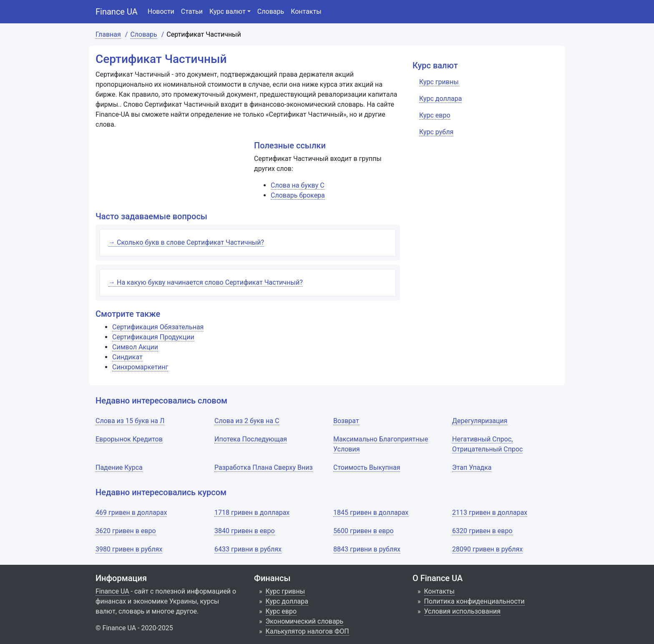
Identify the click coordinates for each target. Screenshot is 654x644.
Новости (161, 11)
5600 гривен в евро (363, 531)
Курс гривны (285, 591)
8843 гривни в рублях (367, 549)
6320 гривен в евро (482, 531)
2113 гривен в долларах (490, 512)
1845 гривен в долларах (371, 512)
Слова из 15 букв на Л (130, 421)
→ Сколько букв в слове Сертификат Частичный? (186, 242)
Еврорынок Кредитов (129, 439)
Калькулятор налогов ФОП (307, 631)
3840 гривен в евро (245, 531)
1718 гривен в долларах (252, 512)
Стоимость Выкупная (367, 467)
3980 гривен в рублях (129, 549)
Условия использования (463, 611)
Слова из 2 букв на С (247, 421)
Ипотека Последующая (251, 439)
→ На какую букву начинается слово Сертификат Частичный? (206, 282)
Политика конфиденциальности (474, 601)
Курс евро (281, 611)
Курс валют (228, 11)
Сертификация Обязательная (158, 327)
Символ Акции (135, 347)
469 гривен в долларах (131, 512)
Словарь (271, 11)
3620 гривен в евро (126, 531)
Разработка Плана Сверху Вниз (264, 467)
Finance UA (117, 12)
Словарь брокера (298, 195)
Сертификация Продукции (153, 337)
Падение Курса (119, 467)
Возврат (346, 421)
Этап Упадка (472, 467)
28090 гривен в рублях (487, 549)
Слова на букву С (298, 185)
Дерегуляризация (480, 421)
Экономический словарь (305, 621)
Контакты (306, 11)
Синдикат (127, 357)
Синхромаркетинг (140, 367)
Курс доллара (287, 601)
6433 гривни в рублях (248, 549)
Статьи (192, 11)
